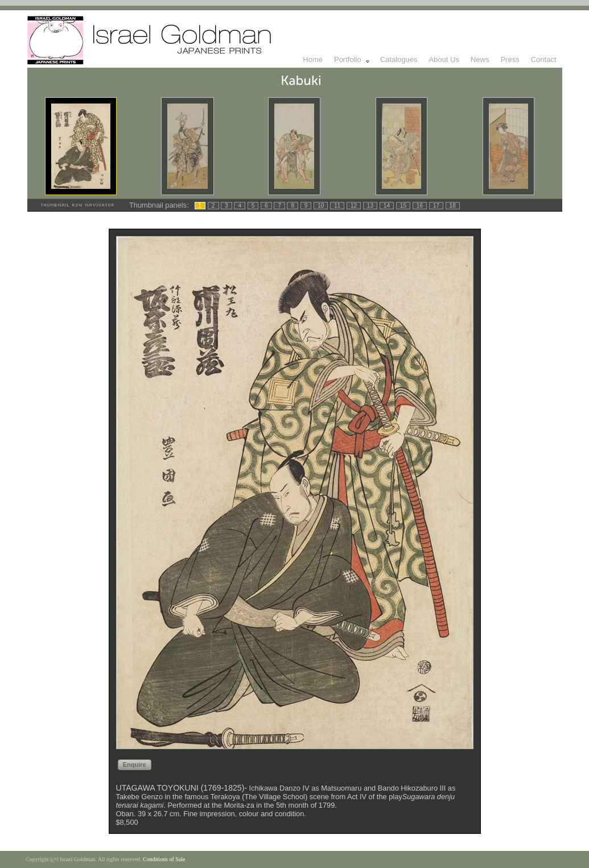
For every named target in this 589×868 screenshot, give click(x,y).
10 (321, 206)
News (480, 59)
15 (403, 206)
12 (354, 206)
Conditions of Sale (164, 859)
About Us (444, 59)
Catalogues (399, 59)
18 (453, 206)
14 (387, 206)
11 (337, 206)
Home (313, 59)
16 (420, 206)
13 (370, 206)
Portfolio (352, 60)
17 (436, 206)
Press (510, 59)
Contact (544, 59)
